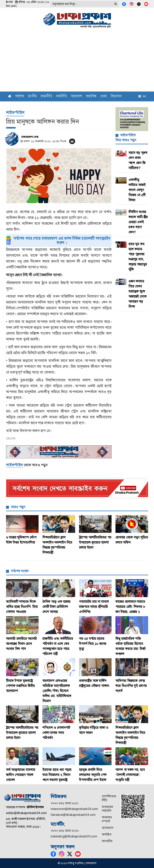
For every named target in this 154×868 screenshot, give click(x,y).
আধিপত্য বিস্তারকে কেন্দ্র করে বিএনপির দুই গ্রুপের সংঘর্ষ (131, 686)
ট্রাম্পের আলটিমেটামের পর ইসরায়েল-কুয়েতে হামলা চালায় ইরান (95, 542)
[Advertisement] (77, 62)
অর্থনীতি (62, 96)
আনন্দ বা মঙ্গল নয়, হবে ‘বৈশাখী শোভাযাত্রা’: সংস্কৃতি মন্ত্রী (130, 775)
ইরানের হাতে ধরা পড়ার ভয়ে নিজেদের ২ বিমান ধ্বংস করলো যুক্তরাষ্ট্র (57, 775)
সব (142, 96)
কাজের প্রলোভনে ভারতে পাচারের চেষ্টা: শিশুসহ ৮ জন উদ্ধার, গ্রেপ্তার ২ (130, 607)
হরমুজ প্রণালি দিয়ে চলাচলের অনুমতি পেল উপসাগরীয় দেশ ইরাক (93, 775)
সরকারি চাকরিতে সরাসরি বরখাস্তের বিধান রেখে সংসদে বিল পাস (21, 644)
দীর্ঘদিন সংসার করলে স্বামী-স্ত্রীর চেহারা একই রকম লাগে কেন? (138, 222)
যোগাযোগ (108, 828)
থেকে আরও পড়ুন (27, 465)
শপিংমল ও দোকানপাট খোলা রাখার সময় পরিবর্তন (56, 733)
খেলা (104, 96)
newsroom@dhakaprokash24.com (74, 809)
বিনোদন (116, 96)
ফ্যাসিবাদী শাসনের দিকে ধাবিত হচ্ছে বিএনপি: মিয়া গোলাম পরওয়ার (22, 607)
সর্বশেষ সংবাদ (20, 571)
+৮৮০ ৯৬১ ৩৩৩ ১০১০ (65, 803)
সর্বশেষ (20, 96)
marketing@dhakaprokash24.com (74, 836)
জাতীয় (32, 96)
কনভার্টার (107, 841)
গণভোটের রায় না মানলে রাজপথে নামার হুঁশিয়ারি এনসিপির (94, 607)
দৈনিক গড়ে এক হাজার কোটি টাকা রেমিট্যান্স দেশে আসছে (56, 607)
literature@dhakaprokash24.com (73, 815)
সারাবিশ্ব (91, 96)
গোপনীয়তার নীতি (109, 798)
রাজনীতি (46, 96)
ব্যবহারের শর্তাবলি (107, 809)
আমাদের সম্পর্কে (107, 819)
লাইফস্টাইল (15, 112)
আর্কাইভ (107, 834)
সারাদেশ (76, 96)
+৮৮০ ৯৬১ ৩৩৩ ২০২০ (65, 831)
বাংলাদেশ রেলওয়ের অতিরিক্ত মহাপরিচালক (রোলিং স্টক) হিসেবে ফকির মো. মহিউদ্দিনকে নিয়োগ (57, 691)
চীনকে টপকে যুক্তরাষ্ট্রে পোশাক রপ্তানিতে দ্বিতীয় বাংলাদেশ (20, 686)
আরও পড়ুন (18, 507)
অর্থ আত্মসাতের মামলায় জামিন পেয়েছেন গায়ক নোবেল (21, 775)
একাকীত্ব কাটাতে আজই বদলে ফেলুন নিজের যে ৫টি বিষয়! (137, 190)
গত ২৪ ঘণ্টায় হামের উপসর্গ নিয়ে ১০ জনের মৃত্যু (93, 644)
